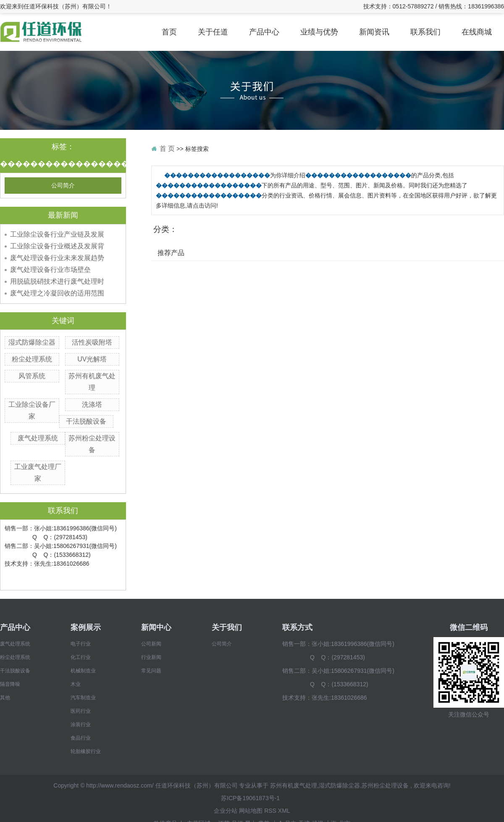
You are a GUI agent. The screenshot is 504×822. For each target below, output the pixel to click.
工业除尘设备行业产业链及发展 (57, 234)
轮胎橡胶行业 (86, 751)
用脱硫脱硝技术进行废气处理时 (57, 281)
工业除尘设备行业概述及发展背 (57, 246)
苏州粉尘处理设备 (385, 785)
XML (284, 811)
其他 (5, 698)
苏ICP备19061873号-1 (250, 798)
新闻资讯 (374, 32)
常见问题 (151, 671)
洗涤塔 (92, 404)
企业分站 (226, 811)
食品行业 (81, 738)
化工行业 (81, 657)
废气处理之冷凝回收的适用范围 (57, 293)
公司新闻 (151, 644)
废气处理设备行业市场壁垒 (50, 270)
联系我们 (425, 32)
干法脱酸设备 (86, 421)
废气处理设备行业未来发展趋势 (57, 258)
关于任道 (213, 32)
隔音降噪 (10, 684)
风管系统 (32, 376)
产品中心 (264, 32)
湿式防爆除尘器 (32, 342)
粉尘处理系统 (32, 359)
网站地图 (251, 811)
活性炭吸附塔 (92, 342)
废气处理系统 (38, 438)
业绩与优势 (319, 32)
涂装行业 (81, 725)
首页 (169, 32)
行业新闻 (151, 657)
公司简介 (63, 186)
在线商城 (477, 32)
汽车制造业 (83, 698)
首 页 (167, 149)
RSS (270, 811)
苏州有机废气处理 (294, 785)
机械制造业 (83, 671)
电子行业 (81, 644)
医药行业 (81, 711)
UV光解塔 (92, 359)
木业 (76, 684)
